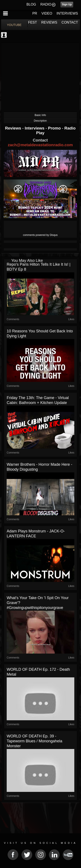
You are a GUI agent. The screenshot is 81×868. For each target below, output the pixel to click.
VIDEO (47, 13)
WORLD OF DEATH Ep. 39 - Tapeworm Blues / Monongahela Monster (34, 741)
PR (35, 13)
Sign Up (67, 5)
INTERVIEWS (67, 13)
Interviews (35, 128)
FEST (33, 22)
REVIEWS (49, 22)
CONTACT (70, 22)
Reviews (14, 128)
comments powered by (40, 235)
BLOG (31, 4)
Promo (55, 128)
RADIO (46, 4)
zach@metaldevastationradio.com (40, 145)
